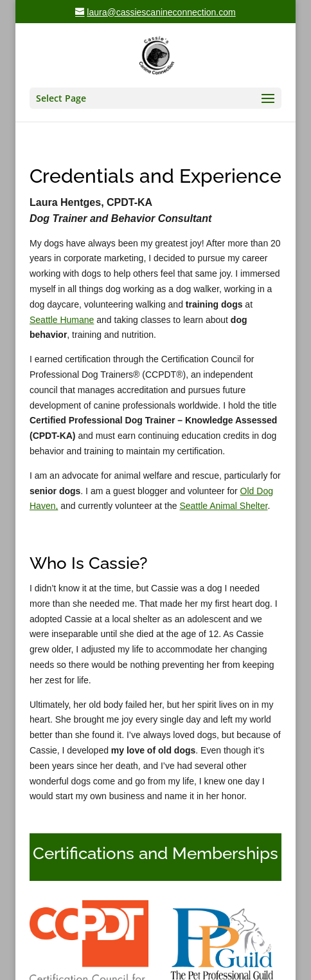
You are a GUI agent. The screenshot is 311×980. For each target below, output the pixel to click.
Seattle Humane (62, 320)
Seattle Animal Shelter (223, 506)
